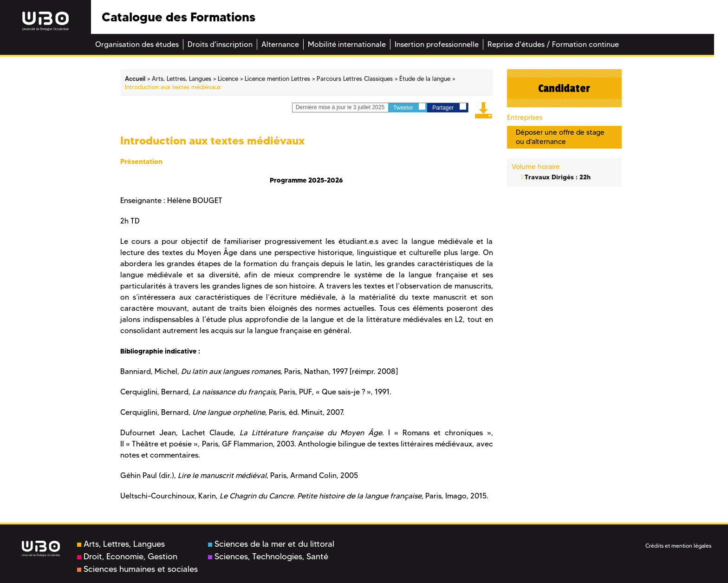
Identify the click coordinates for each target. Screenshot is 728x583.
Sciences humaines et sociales (137, 569)
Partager (449, 107)
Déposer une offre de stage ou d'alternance (560, 137)
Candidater (564, 88)
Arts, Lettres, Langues (121, 544)
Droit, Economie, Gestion (127, 557)
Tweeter (409, 107)
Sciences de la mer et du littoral (271, 544)
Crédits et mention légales (678, 546)
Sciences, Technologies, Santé (268, 557)
